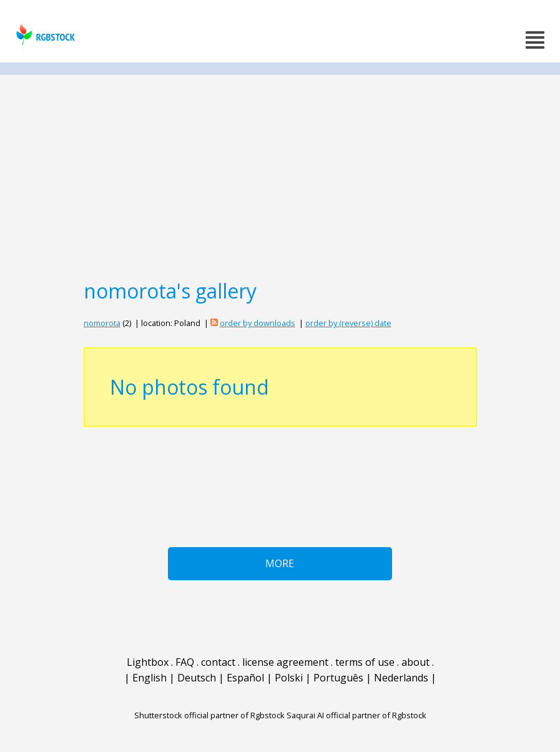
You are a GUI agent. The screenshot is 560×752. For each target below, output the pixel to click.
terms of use (365, 662)
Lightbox (148, 662)
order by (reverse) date (348, 323)
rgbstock (44, 35)
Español (245, 678)
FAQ (185, 662)
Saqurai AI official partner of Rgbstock (356, 715)
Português (338, 678)
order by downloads (258, 323)
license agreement (285, 662)
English (150, 678)
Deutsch (197, 678)
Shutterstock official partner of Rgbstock (209, 715)
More (280, 563)
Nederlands (401, 678)
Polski (289, 678)
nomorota (102, 323)
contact (218, 662)
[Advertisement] (280, 176)
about (415, 662)
